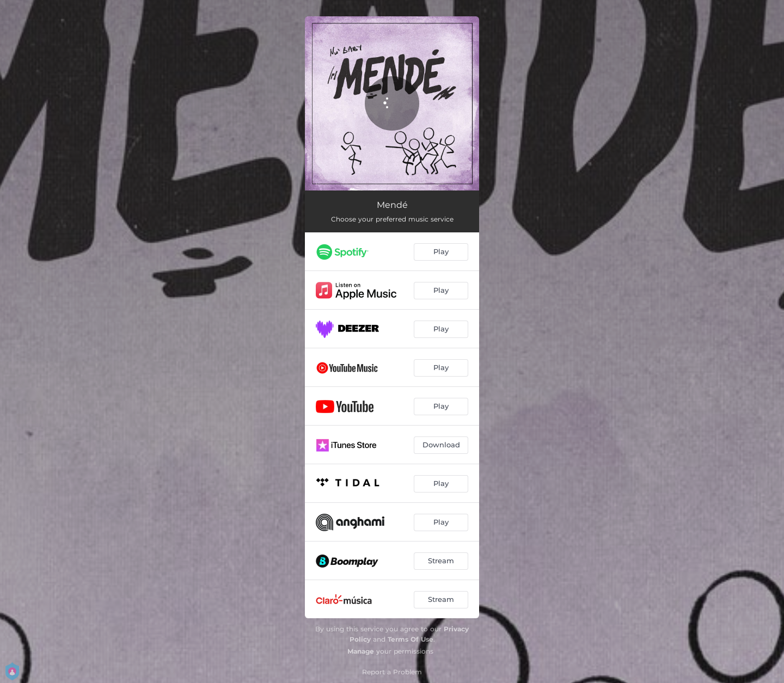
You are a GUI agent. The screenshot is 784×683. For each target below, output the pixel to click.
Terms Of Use (411, 639)
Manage (361, 651)
